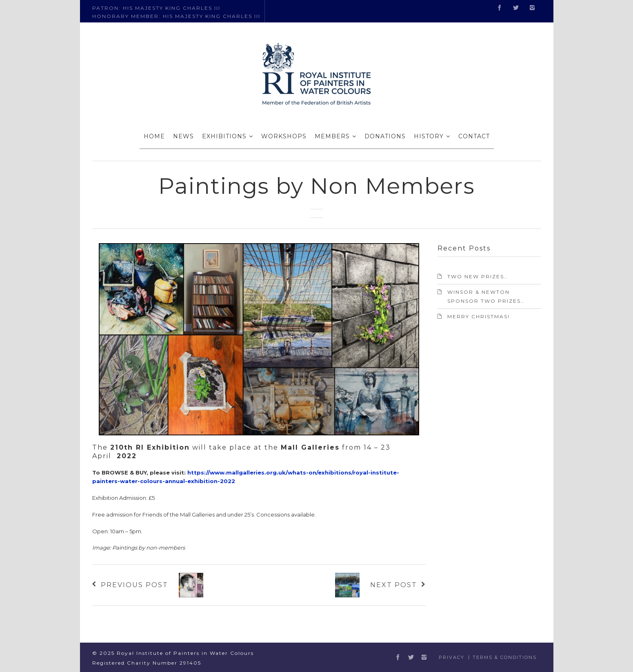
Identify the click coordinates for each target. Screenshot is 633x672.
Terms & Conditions (505, 657)
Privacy (452, 657)
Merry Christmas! (479, 316)
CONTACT (474, 136)
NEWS (183, 136)
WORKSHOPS (284, 136)
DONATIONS (385, 136)
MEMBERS (332, 136)
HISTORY (429, 136)
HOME (154, 136)
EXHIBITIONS (224, 136)
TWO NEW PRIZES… (478, 276)
